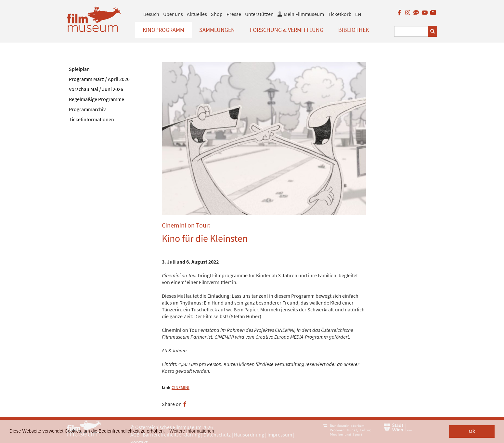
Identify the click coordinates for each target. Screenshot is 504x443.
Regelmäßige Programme (97, 99)
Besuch (151, 14)
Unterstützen (259, 14)
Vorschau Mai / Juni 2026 (96, 89)
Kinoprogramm (163, 30)
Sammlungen (217, 30)
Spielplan (79, 69)
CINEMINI (181, 388)
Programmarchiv (87, 109)
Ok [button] (472, 431)
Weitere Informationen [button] (192, 431)
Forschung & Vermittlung (287, 30)
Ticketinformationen (91, 119)
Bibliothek (354, 30)
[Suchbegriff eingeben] (411, 31)
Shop (217, 14)
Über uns (173, 14)
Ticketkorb (340, 14)
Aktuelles (197, 14)
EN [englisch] (358, 14)
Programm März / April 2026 (99, 79)
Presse (234, 14)
